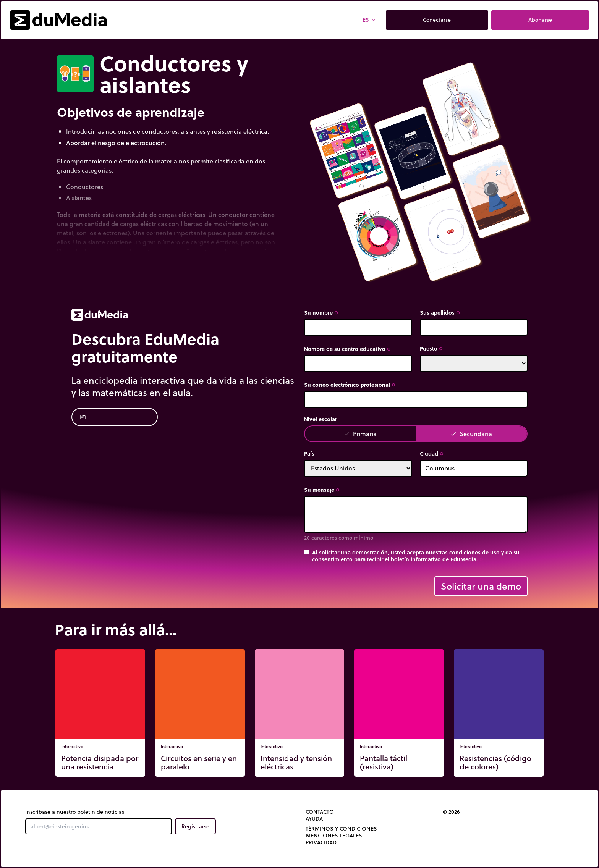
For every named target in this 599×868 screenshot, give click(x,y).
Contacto (320, 812)
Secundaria (471, 434)
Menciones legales (334, 836)
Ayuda (314, 819)
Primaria (360, 434)
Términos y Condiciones (341, 829)
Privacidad (321, 842)
